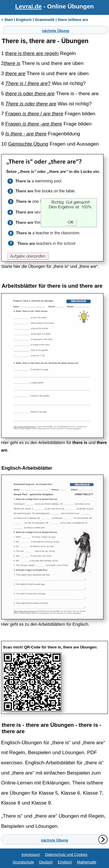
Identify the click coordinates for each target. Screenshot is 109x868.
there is (12, 63)
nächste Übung (56, 30)
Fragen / (34, 114)
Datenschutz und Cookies (66, 854)
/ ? (28, 83)
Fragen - (34, 124)
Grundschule (23, 862)
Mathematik (87, 862)
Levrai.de (28, 6)
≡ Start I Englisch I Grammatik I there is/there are (45, 20)
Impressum (31, 854)
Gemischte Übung (28, 144)
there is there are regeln (32, 53)
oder (30, 93)
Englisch (65, 862)
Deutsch (46, 862)
